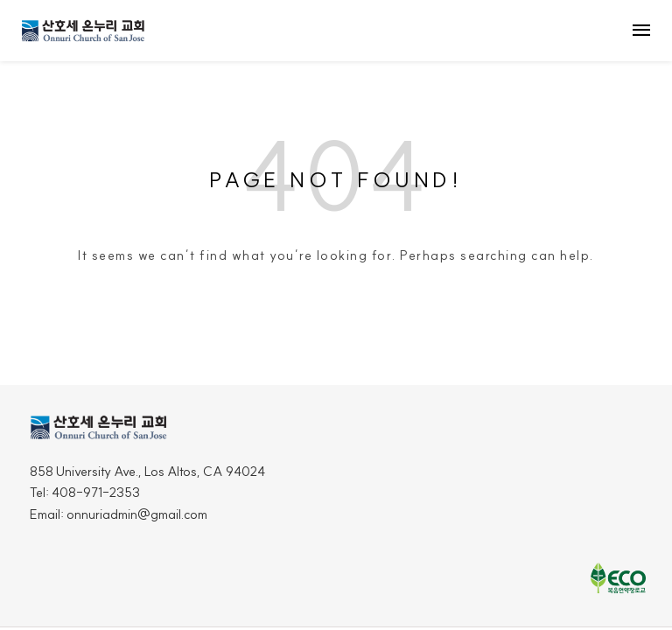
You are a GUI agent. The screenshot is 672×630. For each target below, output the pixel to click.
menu (641, 31)
